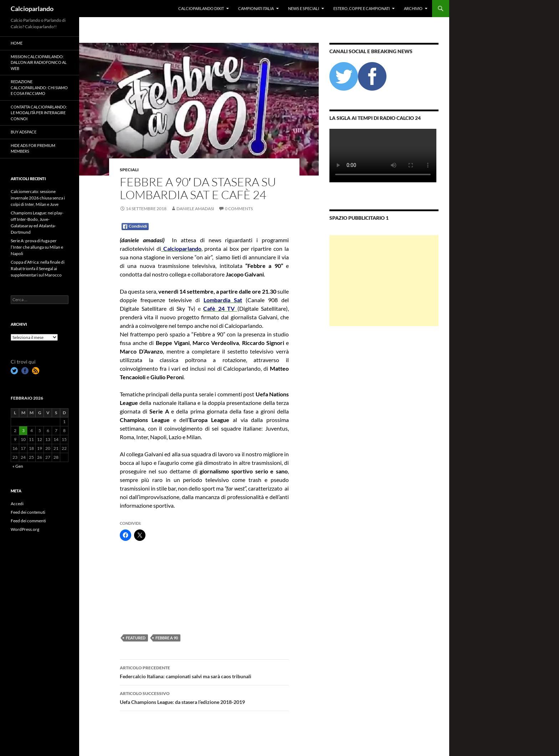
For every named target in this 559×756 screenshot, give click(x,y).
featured (136, 638)
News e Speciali (304, 8)
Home (17, 43)
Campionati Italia (256, 8)
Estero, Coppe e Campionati (361, 8)
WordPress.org (25, 529)
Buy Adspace (24, 132)
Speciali (129, 170)
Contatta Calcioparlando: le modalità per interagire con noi (39, 113)
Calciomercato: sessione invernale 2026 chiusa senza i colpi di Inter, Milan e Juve (38, 198)
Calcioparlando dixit (201, 8)
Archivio (413, 8)
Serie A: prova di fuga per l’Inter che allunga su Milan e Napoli (37, 247)
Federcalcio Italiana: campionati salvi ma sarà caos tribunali (204, 671)
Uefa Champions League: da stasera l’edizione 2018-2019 (204, 697)
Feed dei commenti (28, 521)
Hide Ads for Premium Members (33, 148)
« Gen (18, 466)
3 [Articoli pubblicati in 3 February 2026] (23, 430)
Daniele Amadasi (195, 209)
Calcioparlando (32, 9)
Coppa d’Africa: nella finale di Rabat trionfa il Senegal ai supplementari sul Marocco (38, 268)
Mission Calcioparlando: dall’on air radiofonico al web (39, 62)
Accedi (17, 504)
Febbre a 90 (167, 638)
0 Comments (239, 209)
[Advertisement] (155, 587)
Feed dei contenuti (28, 512)
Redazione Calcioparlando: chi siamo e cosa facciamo (39, 87)
